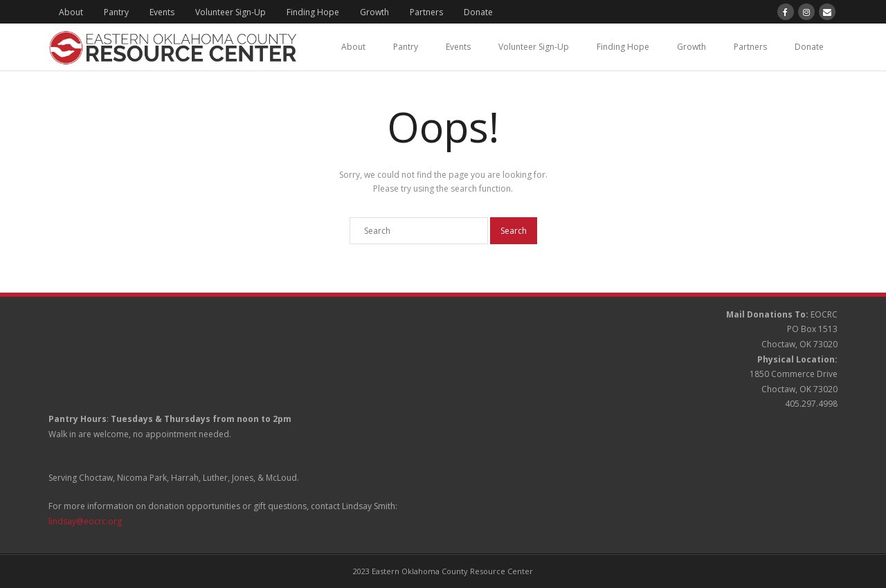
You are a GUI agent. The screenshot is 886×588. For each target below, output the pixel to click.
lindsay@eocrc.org (85, 521)
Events (162, 12)
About (71, 12)
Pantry (116, 12)
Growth (374, 12)
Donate (478, 12)
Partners (426, 12)
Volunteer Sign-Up (230, 12)
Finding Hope (313, 12)
